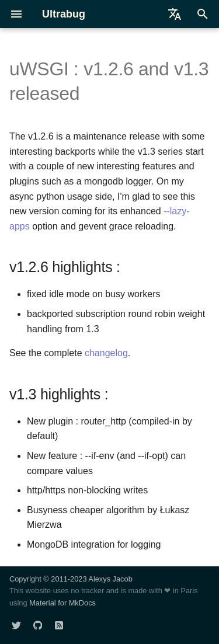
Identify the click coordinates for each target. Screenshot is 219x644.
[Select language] (175, 14)
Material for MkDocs (62, 603)
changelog (106, 353)
